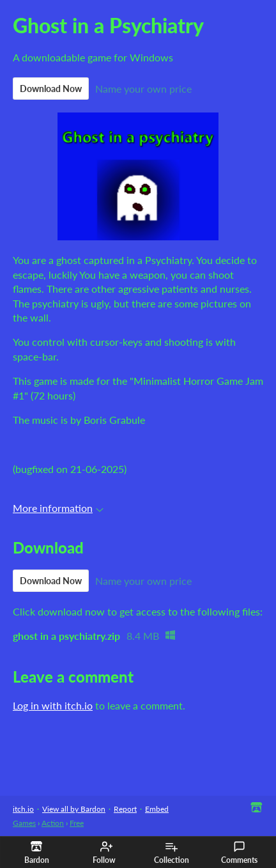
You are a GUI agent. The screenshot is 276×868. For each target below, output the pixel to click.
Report (125, 809)
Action (53, 823)
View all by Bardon (74, 809)
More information (58, 508)
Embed (157, 809)
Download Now (51, 89)
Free (77, 823)
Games (24, 823)
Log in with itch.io (53, 705)
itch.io (23, 809)
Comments (239, 853)
